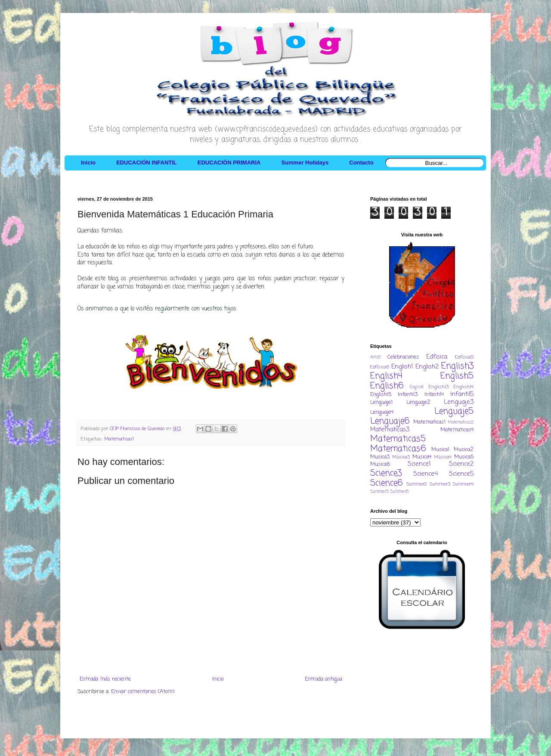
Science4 (426, 474)
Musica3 (380, 457)
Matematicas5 (398, 439)
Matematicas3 (390, 430)
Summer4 (463, 484)
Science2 (461, 464)
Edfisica (437, 357)
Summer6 (399, 492)
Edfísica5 (464, 357)
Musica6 (380, 465)
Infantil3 (408, 395)
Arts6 (375, 358)
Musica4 (422, 457)
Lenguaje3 (459, 402)
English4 (386, 376)
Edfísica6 (380, 367)
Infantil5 (462, 394)
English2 (427, 367)
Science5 (461, 474)
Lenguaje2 (418, 403)
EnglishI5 (381, 395)
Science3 (386, 473)
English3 (457, 366)
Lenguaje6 (390, 421)
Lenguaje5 (454, 411)
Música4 (443, 457)
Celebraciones (403, 357)
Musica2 (464, 450)
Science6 (387, 483)
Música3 (401, 457)
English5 (457, 376)
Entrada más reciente (105, 679)
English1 (402, 367)
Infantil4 (434, 395)
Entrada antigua (323, 679)
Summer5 (379, 492)
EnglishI (417, 387)
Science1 (419, 464)
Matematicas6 (398, 449)
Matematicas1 (119, 439)
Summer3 (440, 484)
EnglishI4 (464, 387)
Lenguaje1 (381, 403)
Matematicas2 (461, 423)
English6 (387, 386)
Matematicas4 (457, 430)
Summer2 (416, 484)
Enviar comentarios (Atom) (143, 692)
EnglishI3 (439, 387)
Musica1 (440, 450)
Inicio (218, 679)
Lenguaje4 (382, 412)
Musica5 (464, 457)
